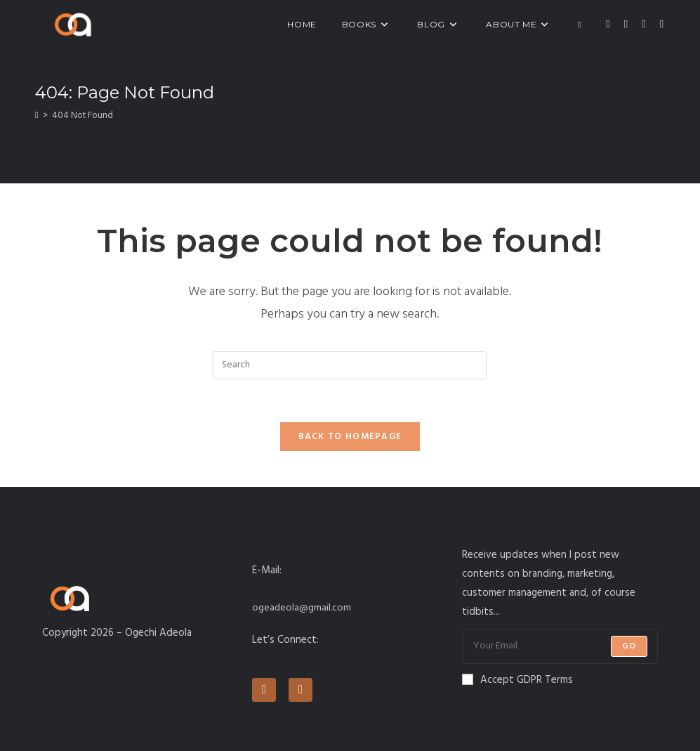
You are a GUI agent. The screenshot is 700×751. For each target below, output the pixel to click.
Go (629, 646)
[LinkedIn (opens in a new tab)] (662, 25)
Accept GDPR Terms (517, 680)
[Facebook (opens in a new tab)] (626, 25)
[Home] (37, 116)
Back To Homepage (350, 437)
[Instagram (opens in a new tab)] (643, 25)
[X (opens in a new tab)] (608, 25)
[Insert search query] (350, 365)
